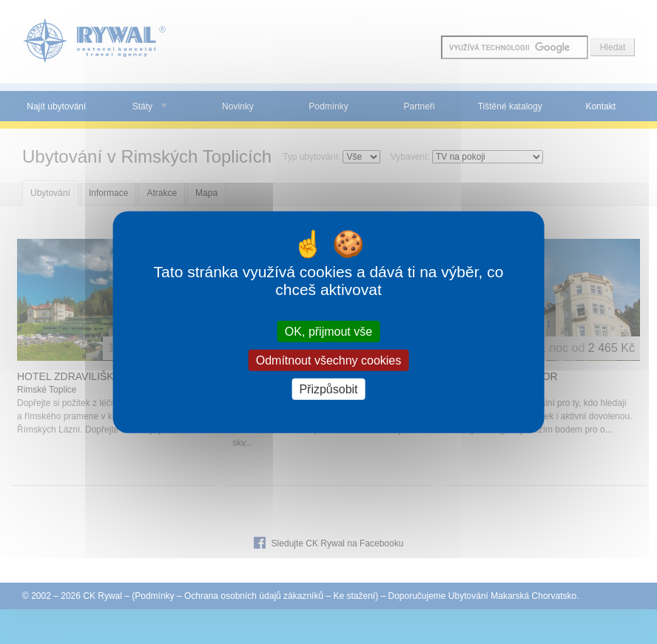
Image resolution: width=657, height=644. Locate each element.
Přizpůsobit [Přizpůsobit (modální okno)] (328, 389)
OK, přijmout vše (328, 331)
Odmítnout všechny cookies (329, 360)
